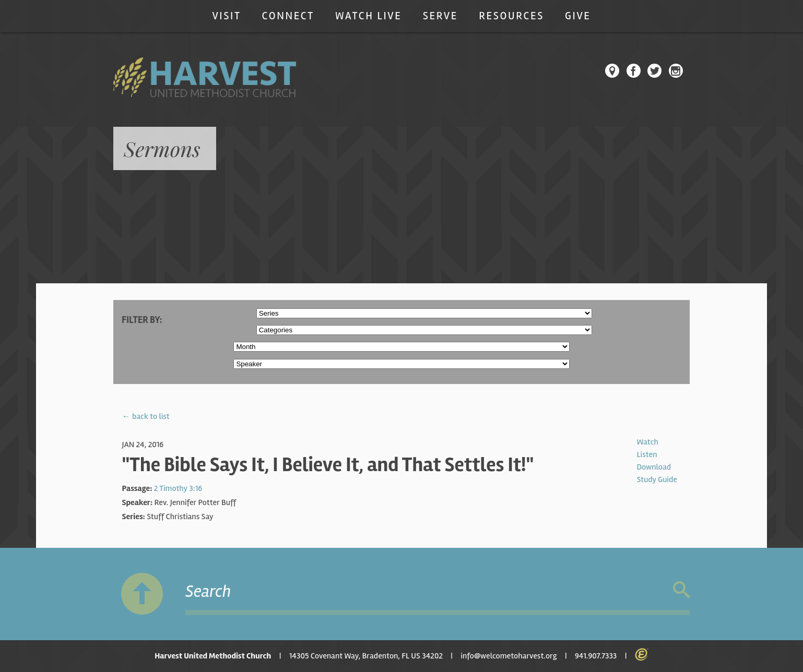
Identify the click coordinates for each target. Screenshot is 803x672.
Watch (647, 442)
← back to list (146, 416)
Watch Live (368, 16)
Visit (226, 16)
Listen (647, 454)
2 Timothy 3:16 (178, 488)
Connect (288, 16)
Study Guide (657, 479)
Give (578, 16)
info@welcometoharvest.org (509, 656)
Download (654, 467)
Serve (440, 16)
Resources (511, 16)
